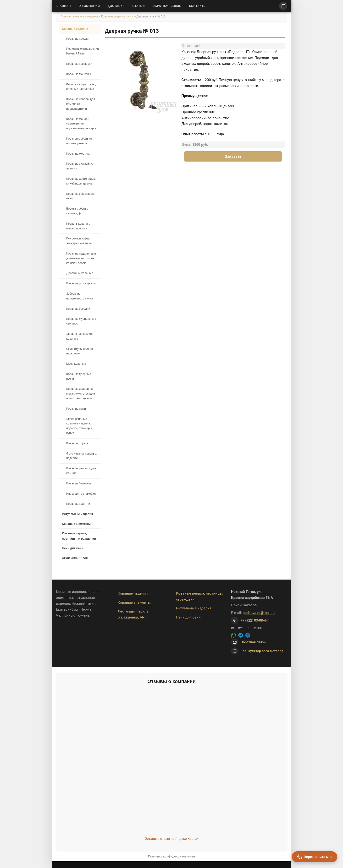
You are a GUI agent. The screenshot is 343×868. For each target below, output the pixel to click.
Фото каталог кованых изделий (81, 456)
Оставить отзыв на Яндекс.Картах (172, 839)
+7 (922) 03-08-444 (255, 620)
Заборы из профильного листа (79, 296)
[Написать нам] (283, 6)
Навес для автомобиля (82, 494)
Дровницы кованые (80, 273)
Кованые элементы (76, 524)
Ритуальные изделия (77, 514)
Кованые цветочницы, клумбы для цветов (81, 181)
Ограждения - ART (75, 558)
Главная (63, 6)
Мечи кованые (76, 364)
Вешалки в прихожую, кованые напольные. (81, 87)
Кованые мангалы (79, 74)
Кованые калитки (78, 504)
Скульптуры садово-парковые (80, 351)
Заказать (233, 156)
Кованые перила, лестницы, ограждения (79, 536)
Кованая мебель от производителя (79, 141)
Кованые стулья (77, 443)
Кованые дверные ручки (117, 16)
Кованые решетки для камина (81, 471)
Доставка (116, 6)
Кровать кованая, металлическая (78, 226)
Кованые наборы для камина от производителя (81, 104)
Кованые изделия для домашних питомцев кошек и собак (81, 258)
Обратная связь (167, 6)
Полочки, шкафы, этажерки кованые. (79, 241)
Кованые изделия (87, 16)
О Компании (89, 6)
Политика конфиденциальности (171, 856)
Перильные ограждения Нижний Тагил (83, 51)
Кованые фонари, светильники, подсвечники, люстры (81, 124)
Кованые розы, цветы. (81, 283)
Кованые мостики (78, 154)
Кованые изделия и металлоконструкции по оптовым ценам (81, 394)
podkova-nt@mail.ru (259, 613)
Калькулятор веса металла (257, 651)
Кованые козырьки (79, 64)
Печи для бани (73, 548)
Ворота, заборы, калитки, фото (77, 211)
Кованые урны (76, 409)
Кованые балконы (79, 483)
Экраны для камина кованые (80, 336)
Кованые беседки (78, 309)
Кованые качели (77, 39)
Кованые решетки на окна (80, 196)
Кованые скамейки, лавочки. (80, 166)
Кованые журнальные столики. (81, 321)
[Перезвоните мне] (315, 857)
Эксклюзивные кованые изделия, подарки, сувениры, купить (79, 426)
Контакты (198, 6)
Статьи (138, 6)
